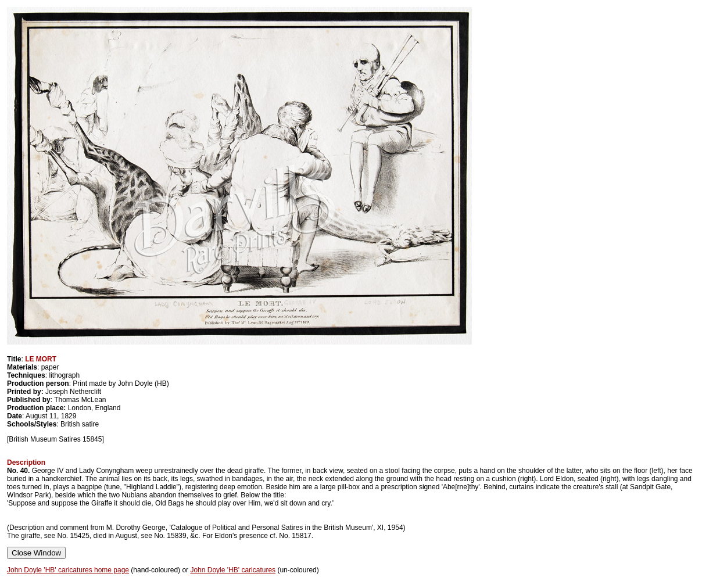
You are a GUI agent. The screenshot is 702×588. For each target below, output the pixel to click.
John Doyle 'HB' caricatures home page (68, 570)
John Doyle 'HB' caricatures (233, 570)
